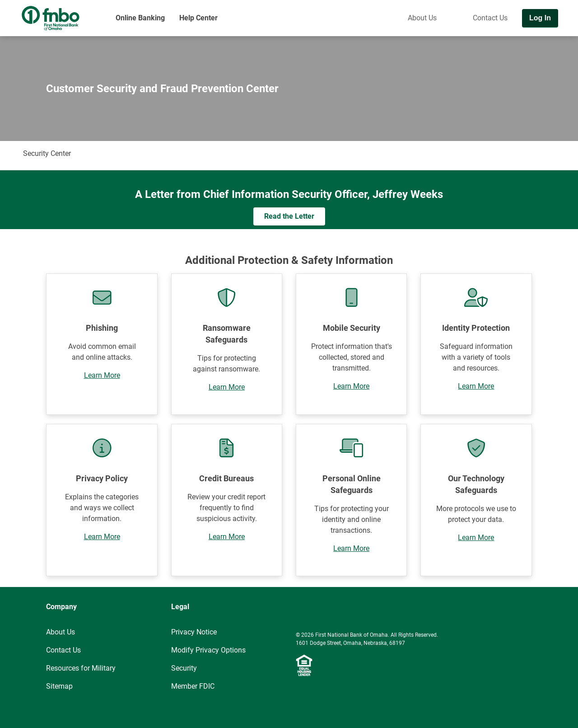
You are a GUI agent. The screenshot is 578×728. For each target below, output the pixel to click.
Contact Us (490, 18)
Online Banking (140, 18)
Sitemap (59, 686)
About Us (422, 18)
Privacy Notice (194, 632)
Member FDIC (193, 686)
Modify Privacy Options (208, 650)
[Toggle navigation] (568, 44)
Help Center (198, 18)
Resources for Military (81, 668)
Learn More (102, 375)
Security (184, 668)
